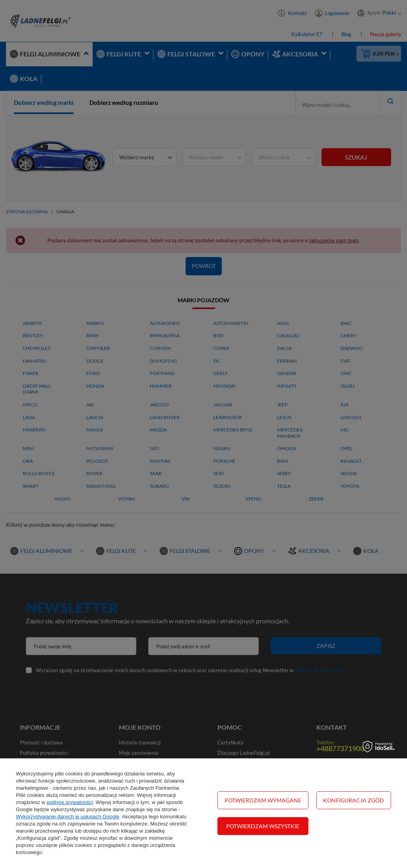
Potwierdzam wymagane (263, 800)
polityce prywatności (70, 802)
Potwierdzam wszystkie (263, 826)
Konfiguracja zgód (354, 800)
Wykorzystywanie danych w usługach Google (68, 817)
